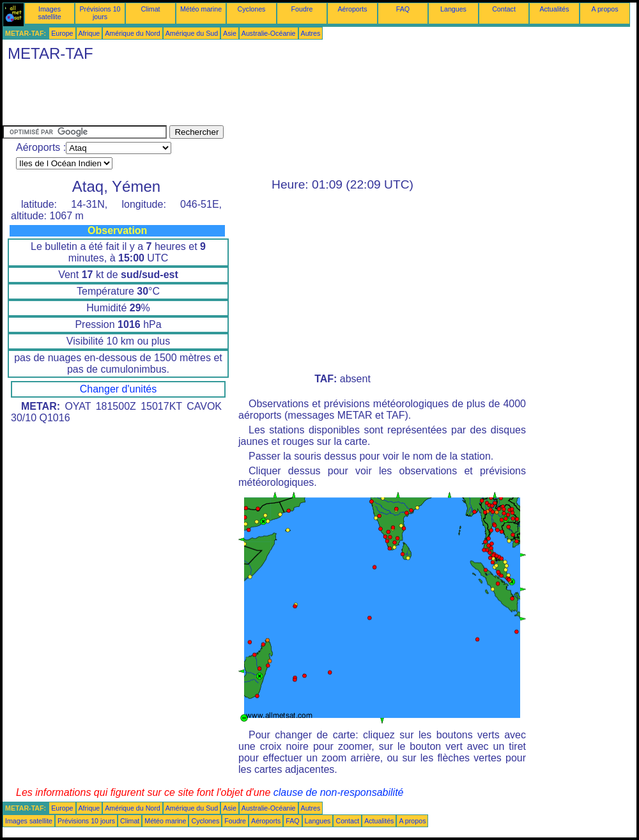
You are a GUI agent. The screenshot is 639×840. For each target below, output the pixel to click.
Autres (311, 33)
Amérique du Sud (192, 33)
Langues (453, 9)
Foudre (302, 9)
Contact (504, 9)
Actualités (554, 9)
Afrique (89, 33)
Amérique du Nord (132, 33)
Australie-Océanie (269, 33)
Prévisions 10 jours (100, 13)
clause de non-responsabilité (339, 792)
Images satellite (49, 13)
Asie (230, 33)
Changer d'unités (118, 389)
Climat (150, 9)
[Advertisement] (235, 97)
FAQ (403, 9)
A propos (604, 9)
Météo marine (201, 9)
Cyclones (252, 9)
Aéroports (352, 9)
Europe (62, 33)
